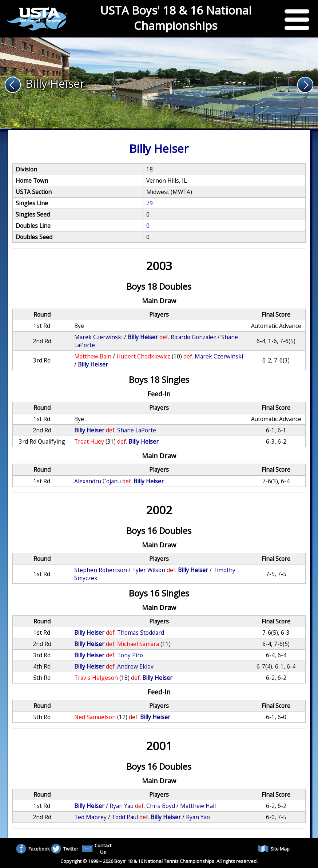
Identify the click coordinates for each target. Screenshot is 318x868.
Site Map (274, 849)
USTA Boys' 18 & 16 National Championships (176, 18)
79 (150, 203)
